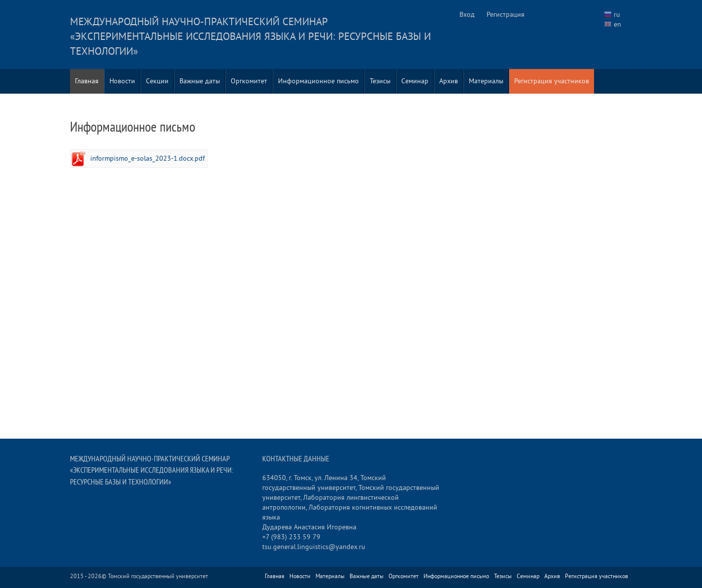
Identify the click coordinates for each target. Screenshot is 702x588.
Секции (157, 81)
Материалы (486, 81)
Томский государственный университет (158, 576)
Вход (467, 15)
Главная (87, 81)
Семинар (415, 81)
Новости (122, 81)
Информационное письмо (318, 81)
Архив (449, 81)
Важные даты (200, 81)
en (617, 24)
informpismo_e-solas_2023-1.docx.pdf (147, 158)
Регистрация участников (552, 81)
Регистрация (506, 15)
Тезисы (380, 81)
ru (617, 15)
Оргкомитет (249, 81)
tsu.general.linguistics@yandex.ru (314, 547)
